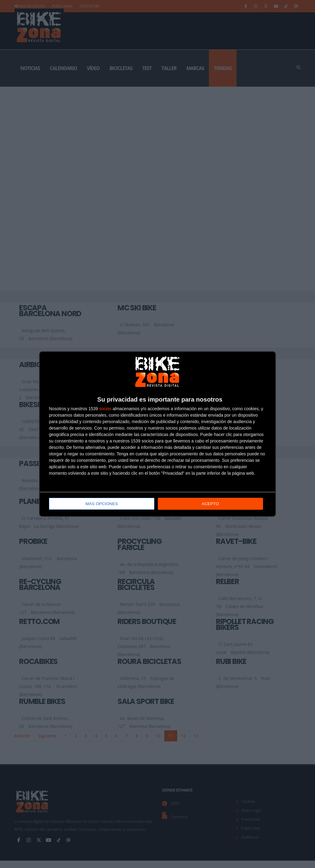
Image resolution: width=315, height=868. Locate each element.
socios (105, 409)
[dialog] (157, 434)
